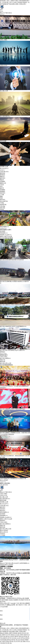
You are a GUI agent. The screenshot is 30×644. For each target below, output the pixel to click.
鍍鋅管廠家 (5, 600)
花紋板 (2, 209)
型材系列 (3, 193)
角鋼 (1, 198)
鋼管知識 (3, 362)
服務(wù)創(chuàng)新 (6, 236)
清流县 (22, 640)
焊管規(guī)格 (21, 598)
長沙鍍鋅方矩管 (23, 600)
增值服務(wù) (4, 233)
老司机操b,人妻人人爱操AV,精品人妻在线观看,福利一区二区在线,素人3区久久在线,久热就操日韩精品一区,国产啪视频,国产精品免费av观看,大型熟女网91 (15, 2)
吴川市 (8, 635)
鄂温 (8, 641)
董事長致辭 (3, 500)
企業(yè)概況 (4, 494)
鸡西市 (4, 635)
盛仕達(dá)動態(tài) (5, 358)
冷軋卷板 (3, 206)
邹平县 (23, 638)
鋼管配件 (3, 175)
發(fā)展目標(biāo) (5, 499)
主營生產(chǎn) (4, 172)
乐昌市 (12, 637)
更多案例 (3, 238)
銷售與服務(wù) (4, 512)
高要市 (11, 633)
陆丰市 (5, 643)
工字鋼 (2, 195)
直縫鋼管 (3, 190)
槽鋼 (1, 196)
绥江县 (9, 643)
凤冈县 (13, 640)
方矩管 (2, 185)
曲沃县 (8, 637)
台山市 (18, 638)
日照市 (21, 635)
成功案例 (3, 231)
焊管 (1, 186)
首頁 (1, 490)
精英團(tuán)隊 (4, 502)
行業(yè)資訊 (4, 357)
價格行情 (3, 360)
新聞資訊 (3, 521)
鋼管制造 (3, 173)
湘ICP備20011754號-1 (22, 605)
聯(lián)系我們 (4, 530)
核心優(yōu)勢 (4, 497)
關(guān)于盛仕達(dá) (6, 492)
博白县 (21, 637)
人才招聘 (3, 535)
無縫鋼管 (3, 191)
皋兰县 (20, 641)
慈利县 (9, 640)
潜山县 (18, 640)
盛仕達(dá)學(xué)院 (6, 363)
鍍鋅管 (2, 188)
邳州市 (27, 638)
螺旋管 (2, 180)
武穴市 (9, 638)
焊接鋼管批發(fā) (11, 598)
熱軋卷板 (3, 208)
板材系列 (3, 200)
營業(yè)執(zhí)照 (5, 603)
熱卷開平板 (3, 205)
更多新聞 (3, 365)
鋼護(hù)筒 (3, 183)
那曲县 (2, 633)
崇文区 (24, 633)
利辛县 (25, 637)
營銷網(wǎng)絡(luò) (6, 235)
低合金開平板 (4, 201)
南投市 (5, 638)
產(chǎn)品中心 (4, 504)
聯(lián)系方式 (4, 532)
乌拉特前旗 (3, 640)
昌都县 (6, 633)
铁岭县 (13, 635)
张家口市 (25, 641)
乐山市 (16, 641)
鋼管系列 (3, 178)
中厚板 (2, 203)
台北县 (17, 635)
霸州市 (16, 637)
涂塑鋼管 (3, 181)
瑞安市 (26, 635)
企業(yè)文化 (4, 495)
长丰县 (14, 638)
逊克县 (20, 633)
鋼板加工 (3, 177)
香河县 (11, 641)
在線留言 (3, 534)
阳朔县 (15, 633)
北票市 (4, 641)
